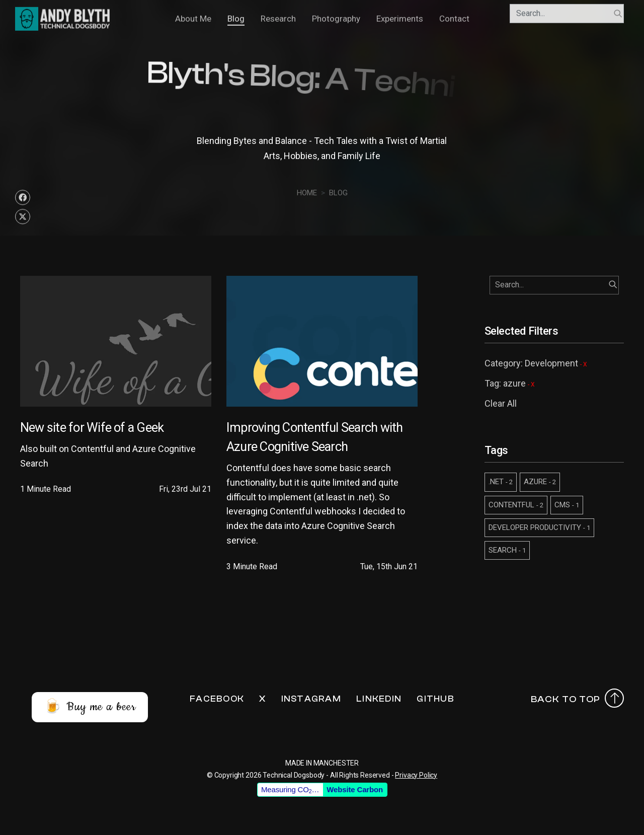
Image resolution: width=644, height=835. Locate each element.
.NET (501, 482)
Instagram (311, 699)
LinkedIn (379, 699)
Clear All (501, 403)
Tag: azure (510, 383)
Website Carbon (355, 789)
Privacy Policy (416, 775)
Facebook (217, 699)
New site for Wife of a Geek (92, 427)
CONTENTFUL (516, 505)
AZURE (540, 482)
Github (435, 699)
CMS (567, 505)
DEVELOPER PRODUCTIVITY (539, 527)
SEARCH (507, 550)
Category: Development (536, 363)
